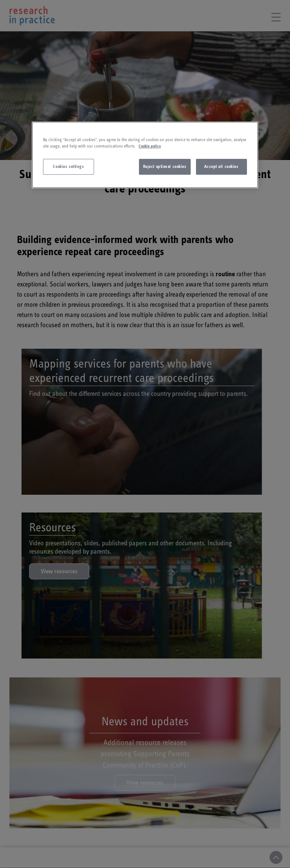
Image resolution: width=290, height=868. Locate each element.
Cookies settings (68, 167)
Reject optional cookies (165, 167)
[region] (145, 155)
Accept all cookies (221, 167)
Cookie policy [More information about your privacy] (150, 146)
